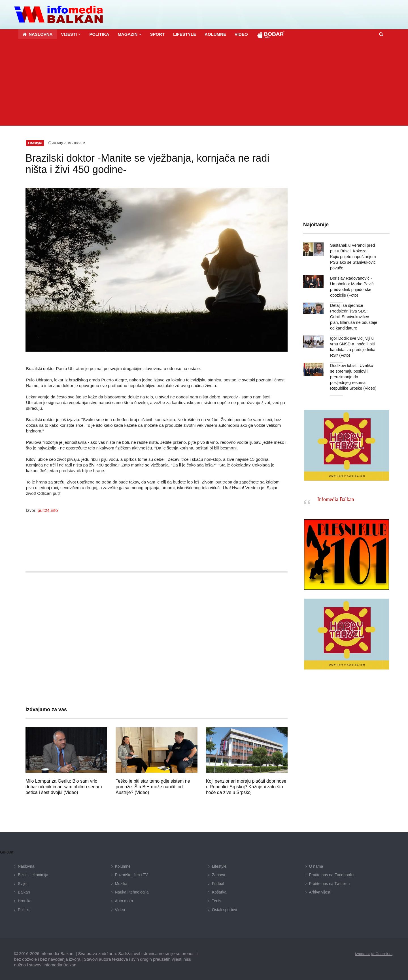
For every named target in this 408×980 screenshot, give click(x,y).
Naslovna (26, 865)
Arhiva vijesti (320, 892)
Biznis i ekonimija (33, 874)
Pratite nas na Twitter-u (330, 883)
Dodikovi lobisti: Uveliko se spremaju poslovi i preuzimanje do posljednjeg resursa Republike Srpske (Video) (354, 376)
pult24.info (47, 509)
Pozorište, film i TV (131, 874)
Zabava (219, 874)
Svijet (23, 883)
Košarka (219, 892)
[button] (71, 34)
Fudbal (218, 883)
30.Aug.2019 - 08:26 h (67, 142)
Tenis (217, 900)
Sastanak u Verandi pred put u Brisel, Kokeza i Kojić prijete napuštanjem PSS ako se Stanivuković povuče (354, 256)
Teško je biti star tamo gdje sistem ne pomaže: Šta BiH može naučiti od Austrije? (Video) (153, 786)
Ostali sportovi (225, 909)
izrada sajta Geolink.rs (373, 953)
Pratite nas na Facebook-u (332, 874)
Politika (24, 909)
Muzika (121, 883)
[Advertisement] (204, 83)
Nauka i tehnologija (132, 892)
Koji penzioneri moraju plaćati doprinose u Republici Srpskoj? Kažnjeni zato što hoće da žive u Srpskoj (246, 786)
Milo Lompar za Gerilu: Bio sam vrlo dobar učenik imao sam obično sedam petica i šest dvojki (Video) (64, 786)
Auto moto (124, 900)
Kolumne (123, 865)
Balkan (24, 892)
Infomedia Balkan (336, 499)
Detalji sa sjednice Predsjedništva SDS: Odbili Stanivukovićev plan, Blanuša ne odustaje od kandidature (354, 316)
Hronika (25, 900)
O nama (316, 865)
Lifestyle (219, 865)
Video (120, 909)
